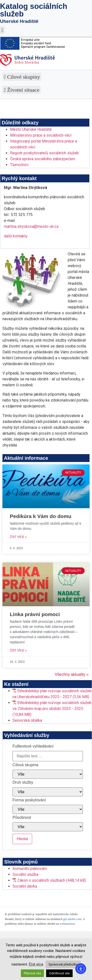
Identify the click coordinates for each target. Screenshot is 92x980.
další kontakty (16, 236)
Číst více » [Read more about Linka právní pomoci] (18, 650)
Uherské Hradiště (19, 21)
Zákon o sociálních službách (41, 880)
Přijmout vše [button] (32, 973)
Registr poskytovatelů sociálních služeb (44, 153)
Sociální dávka (25, 886)
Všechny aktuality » (72, 674)
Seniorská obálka (27, 720)
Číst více (36, 964)
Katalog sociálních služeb (34, 10)
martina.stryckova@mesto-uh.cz (31, 226)
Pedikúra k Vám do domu (41, 516)
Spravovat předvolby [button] (63, 964)
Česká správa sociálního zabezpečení (43, 159)
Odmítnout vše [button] (59, 973)
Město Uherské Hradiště (31, 129)
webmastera (67, 924)
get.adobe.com (72, 919)
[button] (2, 30)
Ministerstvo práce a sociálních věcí (41, 135)
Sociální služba (25, 874)
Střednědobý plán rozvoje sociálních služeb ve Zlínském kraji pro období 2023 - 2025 (52, 706)
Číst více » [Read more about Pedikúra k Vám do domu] (18, 537)
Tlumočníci (19, 165)
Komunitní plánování (30, 869)
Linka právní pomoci (35, 614)
